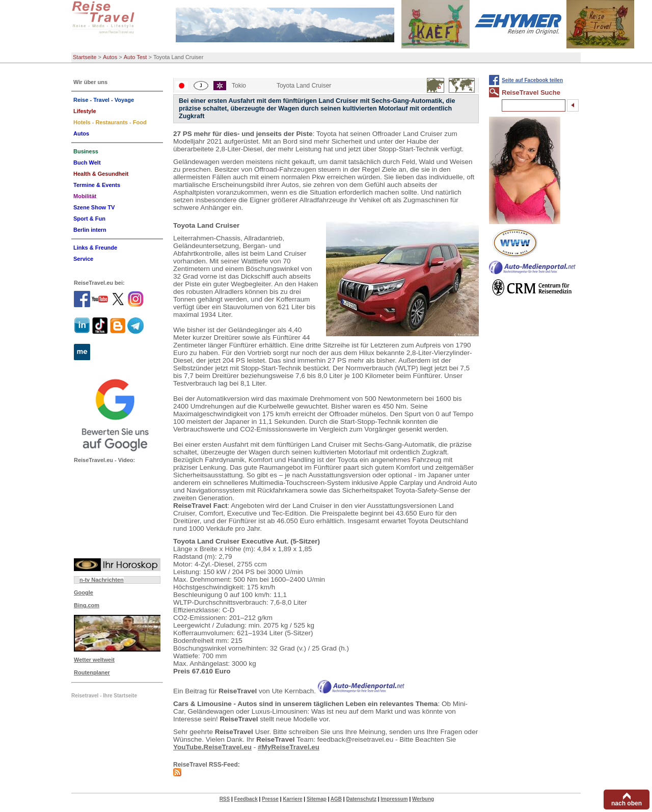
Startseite (85, 57)
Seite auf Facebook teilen (532, 80)
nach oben (627, 803)
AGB (336, 799)
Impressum (394, 799)
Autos (110, 57)
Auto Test (135, 57)
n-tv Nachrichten (102, 580)
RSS (225, 799)
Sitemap (317, 799)
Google (84, 592)
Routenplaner (92, 672)
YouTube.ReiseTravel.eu (212, 747)
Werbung (423, 799)
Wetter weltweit (94, 660)
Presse (270, 799)
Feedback (246, 799)
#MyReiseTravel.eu (289, 747)
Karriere (292, 799)
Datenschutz (361, 799)
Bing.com (87, 605)
